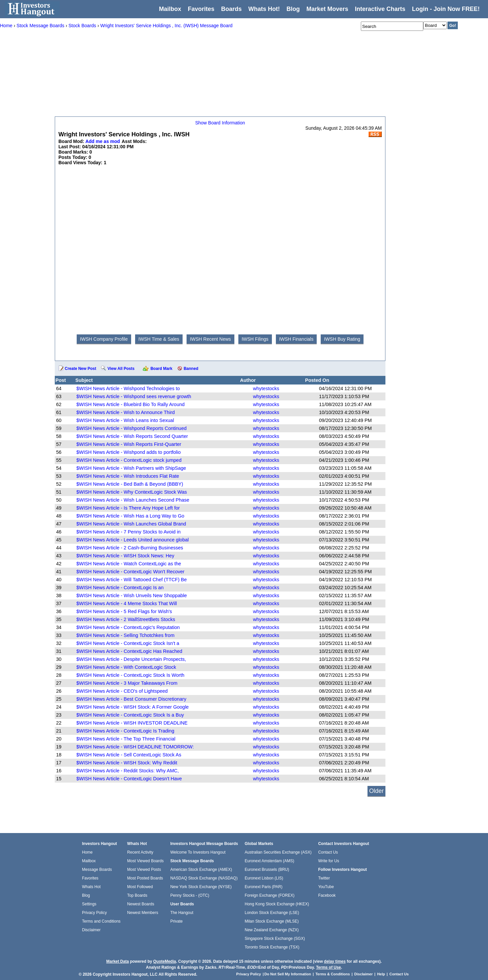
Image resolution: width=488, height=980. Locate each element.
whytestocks (266, 388)
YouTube (326, 887)
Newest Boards (141, 904)
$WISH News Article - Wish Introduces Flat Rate (128, 476)
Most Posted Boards (145, 878)
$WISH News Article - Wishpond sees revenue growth (134, 396)
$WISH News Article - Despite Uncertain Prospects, (131, 659)
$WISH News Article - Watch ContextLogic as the (129, 564)
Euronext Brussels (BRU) (267, 870)
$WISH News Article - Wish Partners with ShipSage (131, 468)
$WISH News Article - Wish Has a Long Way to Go (130, 516)
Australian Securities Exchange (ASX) (278, 852)
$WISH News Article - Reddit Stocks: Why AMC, (128, 771)
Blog (86, 895)
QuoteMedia (164, 961)
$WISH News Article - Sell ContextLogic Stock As (129, 755)
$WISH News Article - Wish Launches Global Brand (131, 524)
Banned (191, 369)
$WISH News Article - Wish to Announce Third (125, 412)
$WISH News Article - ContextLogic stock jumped (129, 460)
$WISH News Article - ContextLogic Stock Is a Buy (130, 715)
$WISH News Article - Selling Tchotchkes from (125, 635)
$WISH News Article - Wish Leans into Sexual (125, 420)
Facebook (327, 895)
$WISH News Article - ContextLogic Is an (120, 588)
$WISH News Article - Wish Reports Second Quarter (132, 436)
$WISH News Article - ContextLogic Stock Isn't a (128, 643)
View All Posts (121, 369)
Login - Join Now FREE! (446, 9)
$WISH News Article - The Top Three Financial (126, 739)
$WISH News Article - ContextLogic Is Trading (125, 731)
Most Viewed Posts (144, 870)
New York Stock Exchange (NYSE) (201, 887)
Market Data (118, 961)
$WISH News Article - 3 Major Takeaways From (127, 683)
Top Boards (137, 895)
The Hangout (182, 913)
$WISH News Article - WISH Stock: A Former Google (132, 707)
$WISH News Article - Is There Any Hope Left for (128, 508)
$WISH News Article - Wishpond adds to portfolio (128, 452)
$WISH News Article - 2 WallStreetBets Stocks (126, 619)
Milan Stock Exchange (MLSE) (272, 921)
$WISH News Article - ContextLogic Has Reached (129, 651)
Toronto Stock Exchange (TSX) (272, 947)
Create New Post (81, 369)
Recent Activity (140, 852)
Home (87, 852)
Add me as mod (103, 141)
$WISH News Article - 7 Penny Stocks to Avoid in (128, 532)
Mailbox (170, 9)
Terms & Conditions (333, 974)
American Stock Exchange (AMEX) (201, 870)
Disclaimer (91, 930)
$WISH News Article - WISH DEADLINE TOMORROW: (135, 747)
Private (176, 921)
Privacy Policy (94, 913)
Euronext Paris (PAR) (264, 887)
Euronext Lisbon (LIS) (264, 878)
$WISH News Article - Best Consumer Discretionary (131, 699)
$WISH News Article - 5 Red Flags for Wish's (124, 611)
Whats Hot (91, 887)
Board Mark (161, 369)
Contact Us (328, 852)
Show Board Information (220, 123)
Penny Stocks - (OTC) (190, 895)
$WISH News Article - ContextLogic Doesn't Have (129, 779)
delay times (335, 961)
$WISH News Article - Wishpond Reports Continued (131, 428)
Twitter (324, 878)
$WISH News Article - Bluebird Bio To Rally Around (130, 404)
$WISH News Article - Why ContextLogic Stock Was (132, 492)
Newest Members (143, 913)
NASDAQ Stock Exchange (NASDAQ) (204, 878)
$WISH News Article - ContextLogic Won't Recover (130, 572)
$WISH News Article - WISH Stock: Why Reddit (127, 763)
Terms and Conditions (101, 921)
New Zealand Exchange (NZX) (272, 930)
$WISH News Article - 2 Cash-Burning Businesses (130, 548)
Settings (89, 904)
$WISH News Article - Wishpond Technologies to (128, 388)
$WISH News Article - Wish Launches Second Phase (133, 500)
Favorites (201, 9)
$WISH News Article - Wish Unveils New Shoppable (132, 595)
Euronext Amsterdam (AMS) (269, 861)
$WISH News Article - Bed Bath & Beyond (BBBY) (130, 484)
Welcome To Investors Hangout (198, 852)
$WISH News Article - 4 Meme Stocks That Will (127, 603)
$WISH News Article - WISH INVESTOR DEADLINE (132, 723)
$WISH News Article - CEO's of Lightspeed (122, 691)
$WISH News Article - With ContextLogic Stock (126, 667)
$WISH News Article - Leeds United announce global (133, 540)
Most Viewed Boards (145, 861)
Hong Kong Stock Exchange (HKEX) (277, 904)
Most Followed (140, 887)
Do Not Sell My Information (288, 974)
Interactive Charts (380, 9)
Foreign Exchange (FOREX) (270, 895)
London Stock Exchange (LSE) (272, 913)
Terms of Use (328, 967)
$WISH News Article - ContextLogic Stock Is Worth (130, 675)
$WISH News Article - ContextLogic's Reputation (128, 627)
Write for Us (328, 861)
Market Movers (327, 9)
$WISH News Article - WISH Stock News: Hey (125, 556)
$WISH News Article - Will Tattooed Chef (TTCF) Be (132, 580)
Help (381, 974)
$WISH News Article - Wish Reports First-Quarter (129, 444)
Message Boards (97, 870)
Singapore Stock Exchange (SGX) (275, 939)
